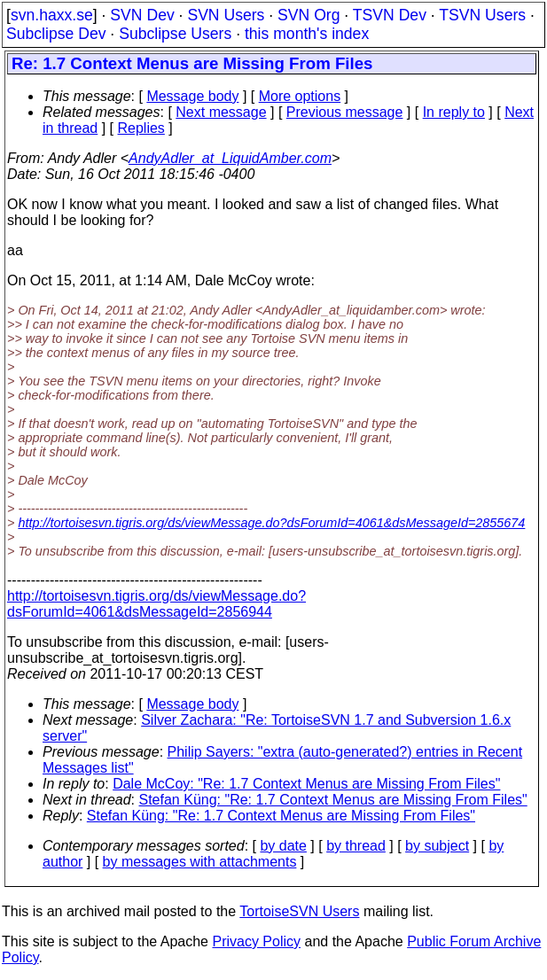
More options (300, 96)
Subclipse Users (175, 34)
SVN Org (309, 15)
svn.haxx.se (52, 15)
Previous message (345, 112)
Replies (141, 128)
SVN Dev (142, 15)
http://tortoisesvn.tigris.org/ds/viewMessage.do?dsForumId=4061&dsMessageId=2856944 (156, 604)
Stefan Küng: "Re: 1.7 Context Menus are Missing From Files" (333, 800)
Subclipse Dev (56, 34)
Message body (192, 96)
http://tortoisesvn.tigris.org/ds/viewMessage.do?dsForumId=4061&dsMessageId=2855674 (271, 523)
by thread (356, 846)
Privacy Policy (256, 941)
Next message (221, 112)
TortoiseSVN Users (299, 911)
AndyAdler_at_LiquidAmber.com (230, 158)
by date (283, 846)
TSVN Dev (390, 15)
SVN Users (226, 15)
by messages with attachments (200, 862)
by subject (437, 846)
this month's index (307, 34)
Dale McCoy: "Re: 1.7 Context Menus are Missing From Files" (306, 784)
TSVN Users (482, 15)
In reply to (454, 112)
